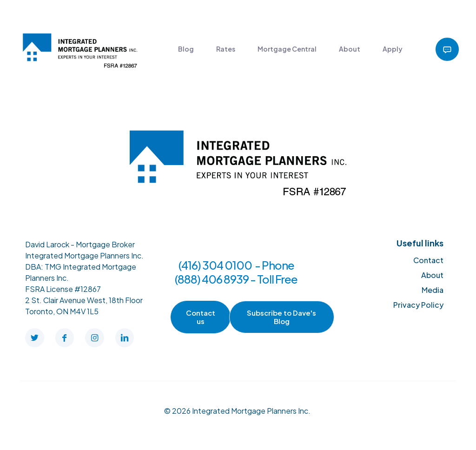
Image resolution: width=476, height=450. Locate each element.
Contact (428, 260)
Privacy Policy (418, 305)
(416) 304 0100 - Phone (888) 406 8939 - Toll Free (236, 274)
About (432, 275)
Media (433, 290)
